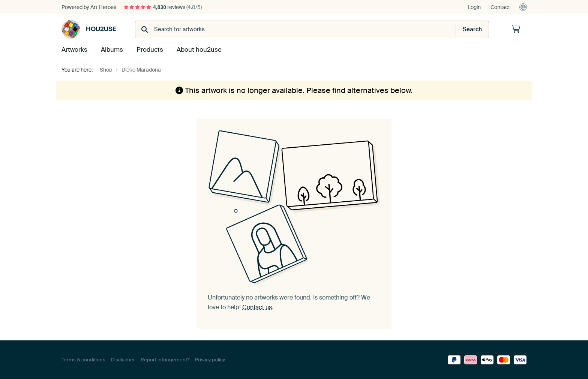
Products (149, 49)
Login (474, 7)
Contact (500, 7)
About (197, 49)
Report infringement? (165, 359)
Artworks (74, 49)
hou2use (89, 29)
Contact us (257, 307)
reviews (163, 7)
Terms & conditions (83, 359)
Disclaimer (123, 359)
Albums (111, 49)
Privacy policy (210, 359)
